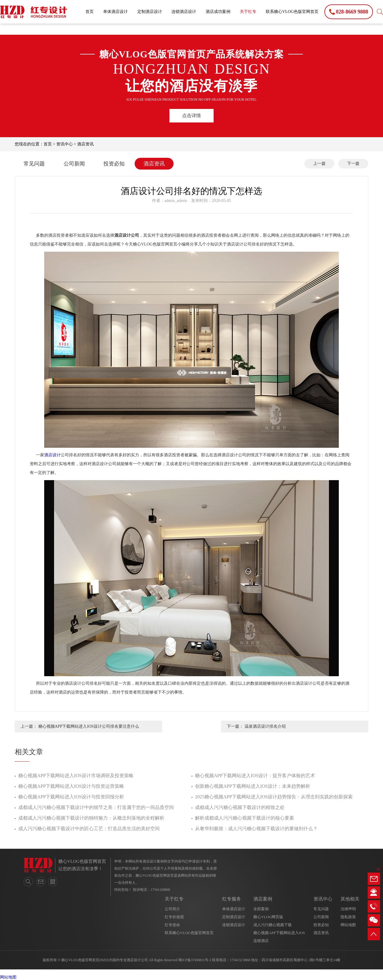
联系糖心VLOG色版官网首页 (292, 12)
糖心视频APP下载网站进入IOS (279, 933)
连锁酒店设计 (184, 12)
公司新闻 (74, 164)
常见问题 (34, 164)
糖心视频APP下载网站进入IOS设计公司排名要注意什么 (89, 726)
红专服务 (232, 899)
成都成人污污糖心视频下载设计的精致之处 (240, 807)
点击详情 (191, 116)
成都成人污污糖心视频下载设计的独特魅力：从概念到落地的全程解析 (91, 818)
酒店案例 (263, 899)
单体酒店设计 (115, 12)
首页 (90, 12)
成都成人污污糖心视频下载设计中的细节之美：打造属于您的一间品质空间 (96, 807)
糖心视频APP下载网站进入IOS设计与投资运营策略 (71, 786)
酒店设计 (52, 455)
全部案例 (261, 909)
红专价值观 (174, 917)
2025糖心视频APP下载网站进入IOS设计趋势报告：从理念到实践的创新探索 (274, 797)
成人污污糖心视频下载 (273, 925)
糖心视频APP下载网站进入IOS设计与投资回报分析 (71, 797)
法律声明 (348, 909)
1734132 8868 (240, 960)
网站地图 (348, 925)
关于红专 (248, 12)
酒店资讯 (85, 144)
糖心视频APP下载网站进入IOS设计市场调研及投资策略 (76, 776)
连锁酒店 (261, 941)
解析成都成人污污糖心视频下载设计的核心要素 (245, 818)
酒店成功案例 (218, 12)
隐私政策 (348, 917)
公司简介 (172, 909)
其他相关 (350, 899)
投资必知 (114, 164)
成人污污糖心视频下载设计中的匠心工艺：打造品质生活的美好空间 (89, 829)
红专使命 (172, 925)
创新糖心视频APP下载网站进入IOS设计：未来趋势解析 (253, 786)
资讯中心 (65, 144)
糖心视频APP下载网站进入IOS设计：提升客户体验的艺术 (255, 776)
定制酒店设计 (150, 12)
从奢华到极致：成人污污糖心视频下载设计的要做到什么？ (256, 829)
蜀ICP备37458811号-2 (195, 960)
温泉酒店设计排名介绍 (265, 726)
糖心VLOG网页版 (268, 917)
